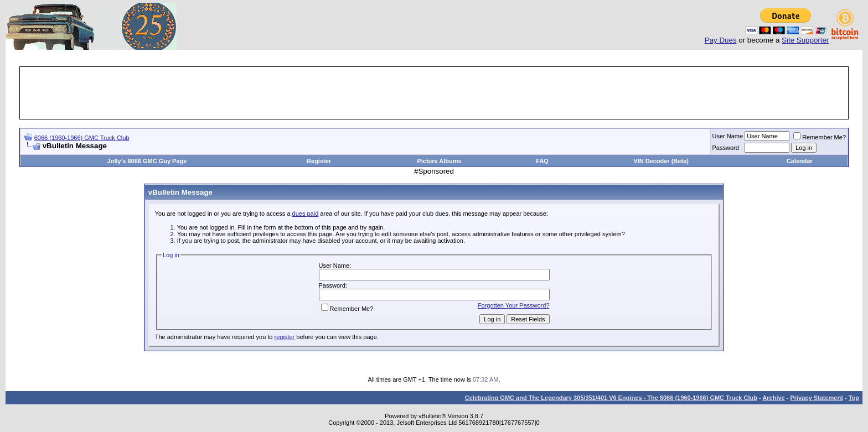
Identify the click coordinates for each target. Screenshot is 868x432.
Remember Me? (820, 137)
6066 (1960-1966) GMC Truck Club (82, 138)
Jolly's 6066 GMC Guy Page (147, 161)
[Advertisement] (434, 93)
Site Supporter (805, 40)
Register (319, 161)
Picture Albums (439, 161)
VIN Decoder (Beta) (661, 161)
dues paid (306, 214)
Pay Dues (721, 40)
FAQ (542, 161)
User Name (728, 136)
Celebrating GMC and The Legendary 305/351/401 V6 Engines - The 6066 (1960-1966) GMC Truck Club (611, 398)
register (285, 337)
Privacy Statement (816, 398)
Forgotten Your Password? (514, 305)
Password (726, 148)
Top (854, 398)
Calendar (800, 161)
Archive (773, 398)
